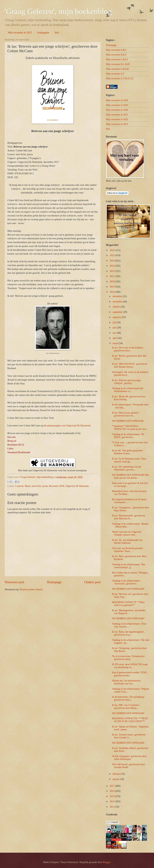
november (118, 302)
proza (45, 486)
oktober (117, 307)
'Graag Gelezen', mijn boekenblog (58, 11)
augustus (117, 317)
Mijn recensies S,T (115, 74)
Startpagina (43, 32)
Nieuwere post (14, 582)
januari (116, 779)
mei (115, 333)
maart (116, 343)
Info (57, 32)
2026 (112, 250)
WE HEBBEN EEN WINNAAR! (128, 589)
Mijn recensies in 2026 (117, 100)
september (118, 312)
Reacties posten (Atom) (31, 589)
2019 (112, 287)
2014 (112, 801)
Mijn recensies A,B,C (116, 50)
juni (115, 328)
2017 (112, 786)
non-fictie (36, 486)
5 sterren (19, 486)
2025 (112, 255)
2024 (112, 261)
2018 (112, 292)
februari (117, 774)
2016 (112, 791)
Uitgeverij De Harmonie (77, 486)
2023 (112, 266)
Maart (28, 486)
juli (115, 322)
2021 (112, 276)
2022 (112, 271)
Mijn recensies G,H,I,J (117, 59)
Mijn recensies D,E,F (116, 55)
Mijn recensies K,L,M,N (118, 64)
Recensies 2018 (57, 486)
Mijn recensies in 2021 (117, 124)
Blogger (106, 862)
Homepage (54, 582)
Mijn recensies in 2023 (117, 115)
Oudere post (92, 582)
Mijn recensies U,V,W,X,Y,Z (120, 78)
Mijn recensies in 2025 (20, 32)
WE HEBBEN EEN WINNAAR (128, 421)
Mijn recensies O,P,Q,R (117, 69)
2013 (112, 807)
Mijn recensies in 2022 (117, 119)
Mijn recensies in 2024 (117, 110)
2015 (112, 796)
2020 (112, 281)
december (118, 296)
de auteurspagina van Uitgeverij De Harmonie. (68, 425)
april (115, 338)
